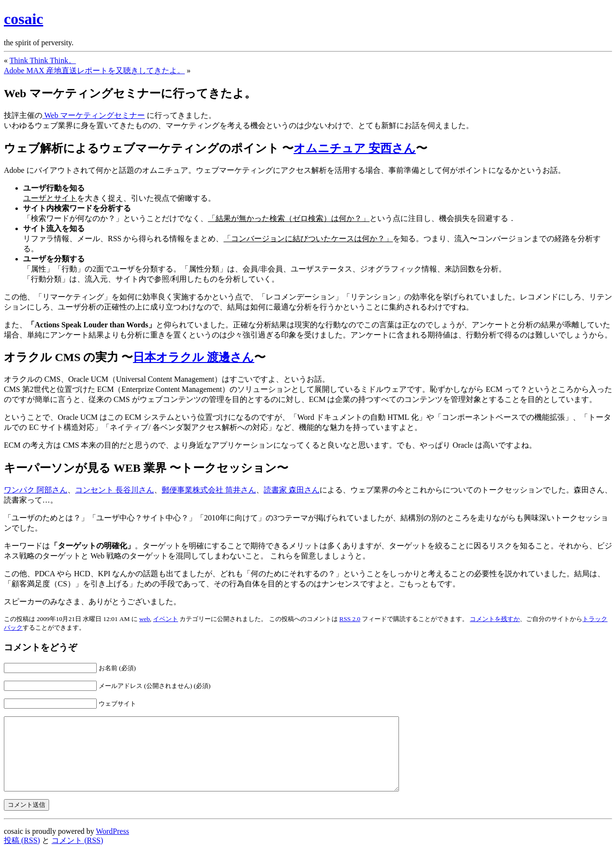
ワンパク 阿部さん (36, 490)
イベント (166, 619)
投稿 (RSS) (22, 855)
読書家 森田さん (292, 490)
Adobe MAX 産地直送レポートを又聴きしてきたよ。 (94, 71)
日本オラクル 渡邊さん (193, 357)
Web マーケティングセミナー (94, 115)
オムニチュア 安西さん (355, 148)
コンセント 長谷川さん (115, 490)
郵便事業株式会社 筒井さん (209, 490)
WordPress (112, 846)
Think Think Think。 (43, 60)
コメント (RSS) (77, 855)
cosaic (24, 19)
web (144, 619)
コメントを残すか (495, 619)
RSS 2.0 (350, 619)
